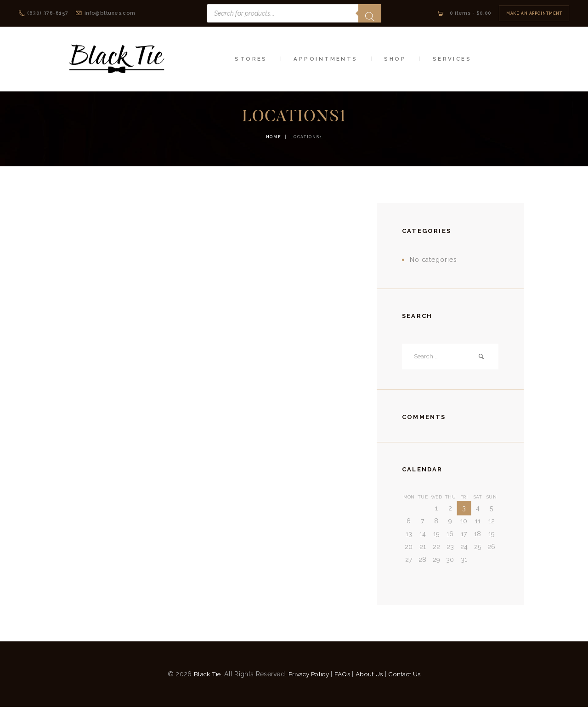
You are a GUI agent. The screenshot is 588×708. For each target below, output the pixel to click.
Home (274, 137)
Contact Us (407, 674)
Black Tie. (205, 674)
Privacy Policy (307, 674)
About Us (370, 674)
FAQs (342, 674)
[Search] (370, 13)
